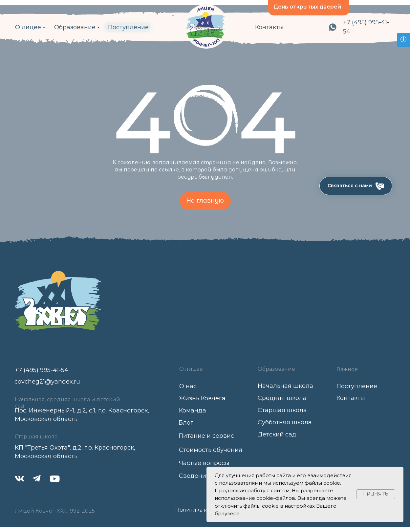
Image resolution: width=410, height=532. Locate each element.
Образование (75, 27)
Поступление (128, 27)
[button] (356, 186)
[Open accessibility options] (403, 40)
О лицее (28, 27)
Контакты (269, 27)
